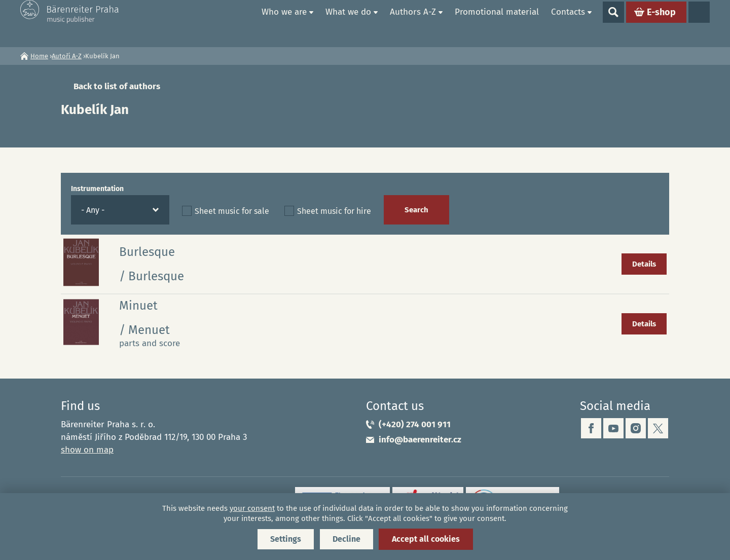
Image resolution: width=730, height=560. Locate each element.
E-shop (661, 23)
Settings (286, 539)
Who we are (284, 23)
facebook (591, 428)
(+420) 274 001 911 (415, 424)
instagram (636, 428)
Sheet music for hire (334, 211)
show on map (87, 450)
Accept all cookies (426, 539)
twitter (658, 428)
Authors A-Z (413, 23)
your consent (252, 508)
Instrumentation (97, 189)
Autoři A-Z (67, 56)
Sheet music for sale (232, 211)
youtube (613, 428)
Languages (699, 23)
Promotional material (497, 23)
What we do (348, 23)
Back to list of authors (117, 86)
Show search (613, 23)
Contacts (568, 23)
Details (644, 264)
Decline (346, 539)
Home (244, 23)
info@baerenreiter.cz (420, 440)
